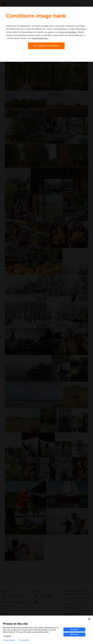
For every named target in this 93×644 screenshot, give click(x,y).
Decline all (74, 634)
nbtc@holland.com (40, 38)
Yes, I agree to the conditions (46, 46)
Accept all (74, 629)
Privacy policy (24, 640)
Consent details (9, 640)
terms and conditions (68, 32)
